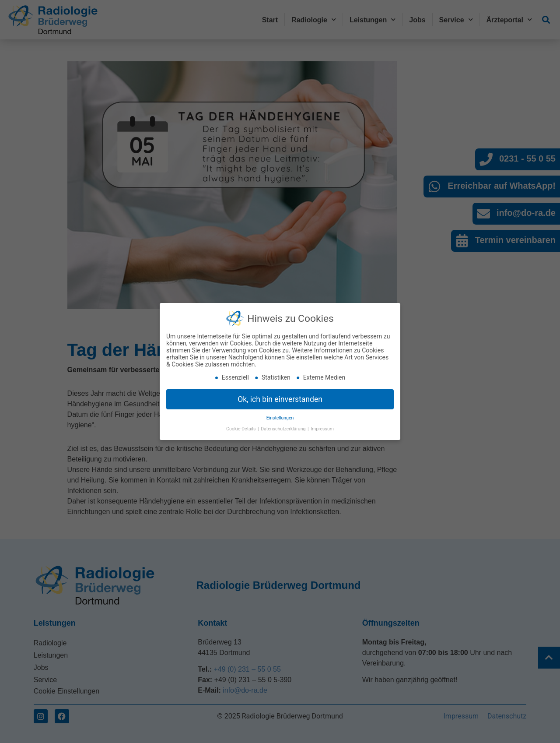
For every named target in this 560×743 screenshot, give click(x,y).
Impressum (322, 428)
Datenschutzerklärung (284, 428)
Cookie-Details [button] (241, 428)
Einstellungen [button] (280, 418)
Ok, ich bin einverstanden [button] (280, 399)
